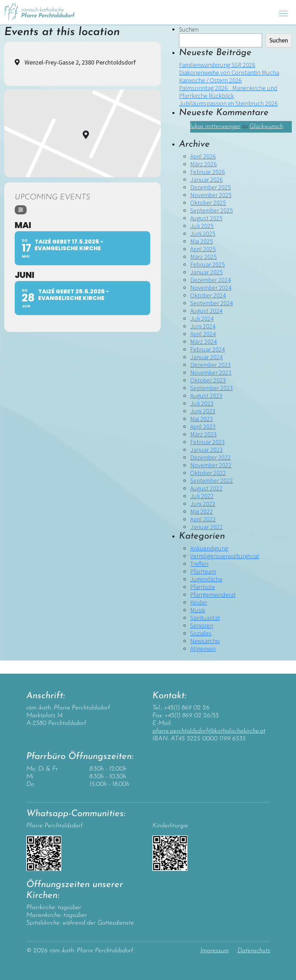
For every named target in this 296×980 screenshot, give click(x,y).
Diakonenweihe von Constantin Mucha (229, 72)
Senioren (202, 625)
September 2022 (212, 481)
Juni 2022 (203, 504)
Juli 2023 (202, 403)
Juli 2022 (202, 496)
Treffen (199, 564)
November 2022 (211, 465)
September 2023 (212, 388)
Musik (198, 610)
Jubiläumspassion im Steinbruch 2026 (228, 103)
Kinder (199, 602)
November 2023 (211, 372)
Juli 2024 (202, 318)
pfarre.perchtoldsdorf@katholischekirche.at (209, 731)
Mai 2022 (202, 511)
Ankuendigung (209, 548)
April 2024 (203, 334)
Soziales (201, 633)
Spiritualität (205, 618)
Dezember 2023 (211, 365)
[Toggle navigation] (283, 12)
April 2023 (203, 426)
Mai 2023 (202, 419)
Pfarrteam (203, 571)
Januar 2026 (206, 179)
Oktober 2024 (208, 295)
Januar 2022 (206, 527)
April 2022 (203, 519)
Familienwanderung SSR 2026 (217, 65)
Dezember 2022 (211, 457)
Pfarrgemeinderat (213, 595)
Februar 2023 (208, 442)
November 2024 (211, 288)
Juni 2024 (203, 326)
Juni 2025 (203, 234)
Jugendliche (206, 579)
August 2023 (206, 396)
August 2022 (206, 488)
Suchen (189, 29)
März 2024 (204, 342)
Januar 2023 (206, 450)
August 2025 (206, 218)
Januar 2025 (206, 272)
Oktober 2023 (208, 380)
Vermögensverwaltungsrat (225, 556)
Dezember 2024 (211, 280)
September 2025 (212, 210)
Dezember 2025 (211, 187)
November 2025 (211, 195)
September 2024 (212, 303)
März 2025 (204, 257)
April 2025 (203, 249)
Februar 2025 (208, 264)
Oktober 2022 (208, 473)
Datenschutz (254, 951)
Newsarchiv (205, 641)
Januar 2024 (206, 357)
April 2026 (203, 156)
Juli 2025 (202, 226)
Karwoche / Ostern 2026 (210, 80)
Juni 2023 (203, 411)
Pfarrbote (203, 587)
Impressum (215, 951)
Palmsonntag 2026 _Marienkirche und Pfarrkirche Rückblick (228, 92)
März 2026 (204, 164)
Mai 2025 (202, 241)
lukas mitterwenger (215, 126)
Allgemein (203, 649)
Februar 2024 (208, 349)
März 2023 (204, 434)
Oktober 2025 (208, 203)
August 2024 (206, 311)
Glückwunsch (266, 126)
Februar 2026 (208, 172)
